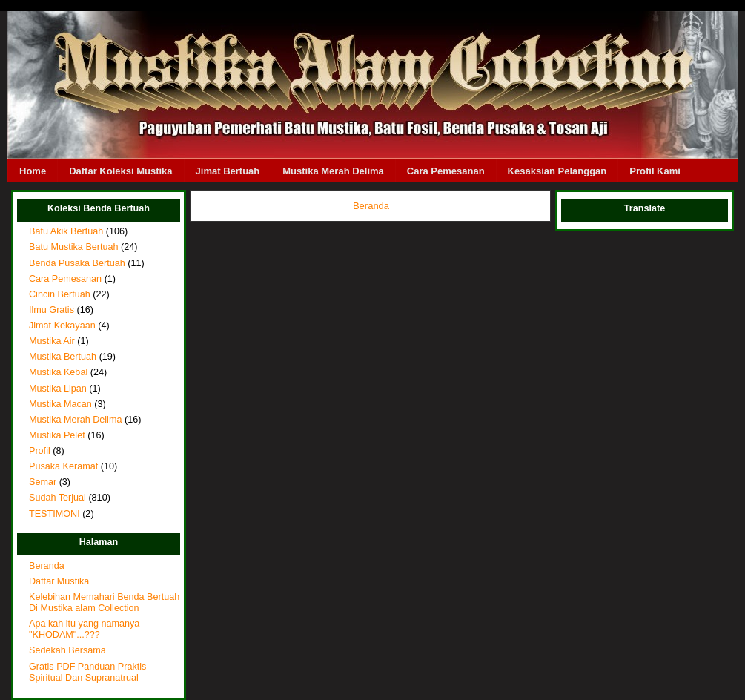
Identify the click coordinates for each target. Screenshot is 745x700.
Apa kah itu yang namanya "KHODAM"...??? (84, 629)
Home (33, 171)
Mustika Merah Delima (333, 171)
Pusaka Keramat (63, 466)
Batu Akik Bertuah (66, 231)
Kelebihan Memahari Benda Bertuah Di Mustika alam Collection (104, 602)
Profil (40, 451)
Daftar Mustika (59, 581)
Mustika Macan (60, 404)
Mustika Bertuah (63, 357)
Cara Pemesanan (446, 171)
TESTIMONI (54, 514)
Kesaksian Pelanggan (557, 171)
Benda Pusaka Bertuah (77, 263)
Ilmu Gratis (52, 310)
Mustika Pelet (57, 435)
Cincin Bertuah (60, 294)
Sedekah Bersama (67, 650)
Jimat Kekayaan (62, 326)
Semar (43, 482)
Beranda (47, 566)
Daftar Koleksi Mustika (120, 171)
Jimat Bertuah (228, 171)
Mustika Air (52, 341)
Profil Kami (655, 171)
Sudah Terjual (57, 498)
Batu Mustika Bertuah (74, 247)
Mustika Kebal (58, 372)
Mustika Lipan (58, 389)
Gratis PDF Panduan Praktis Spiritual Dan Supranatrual (87, 672)
